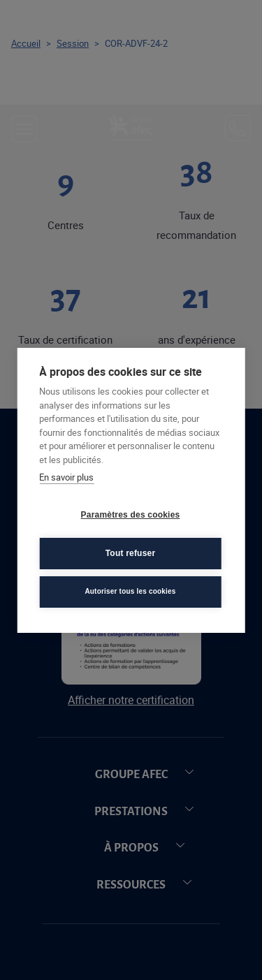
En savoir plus (66, 477)
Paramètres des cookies (131, 515)
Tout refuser (131, 553)
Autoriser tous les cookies (130, 591)
